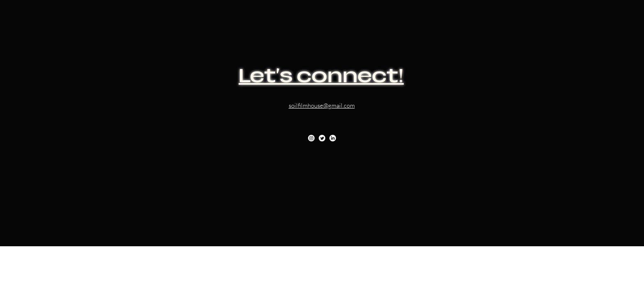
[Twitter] (322, 138)
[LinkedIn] (333, 138)
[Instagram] (311, 138)
